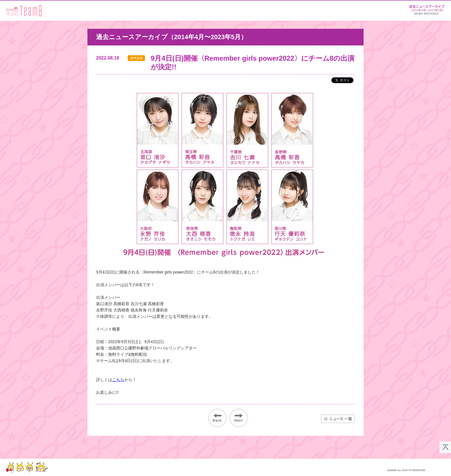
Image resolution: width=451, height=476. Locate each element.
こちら (118, 380)
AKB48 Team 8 (24, 11)
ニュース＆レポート (427, 9)
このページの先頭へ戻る (445, 447)
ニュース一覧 (338, 419)
